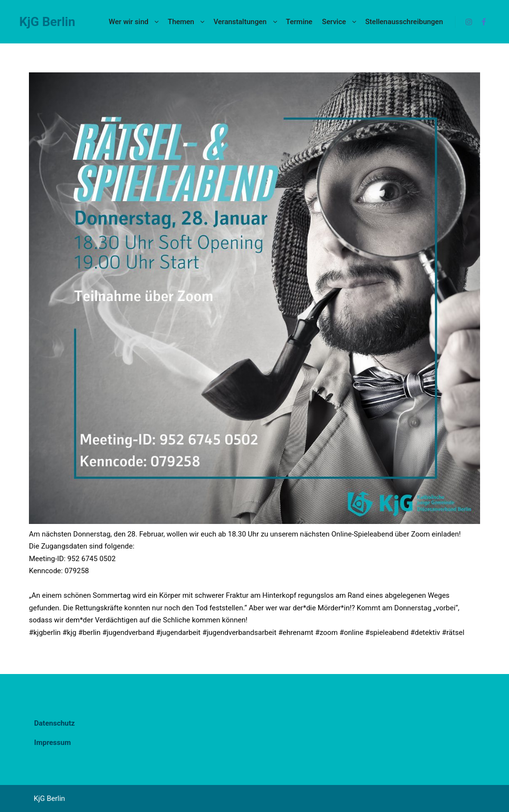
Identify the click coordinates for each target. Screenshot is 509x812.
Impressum (53, 743)
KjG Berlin (47, 22)
